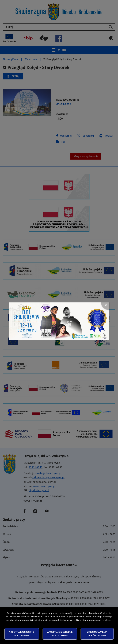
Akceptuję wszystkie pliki (22, 634)
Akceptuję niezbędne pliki (60, 634)
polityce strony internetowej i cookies (92, 620)
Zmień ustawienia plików (97, 634)
